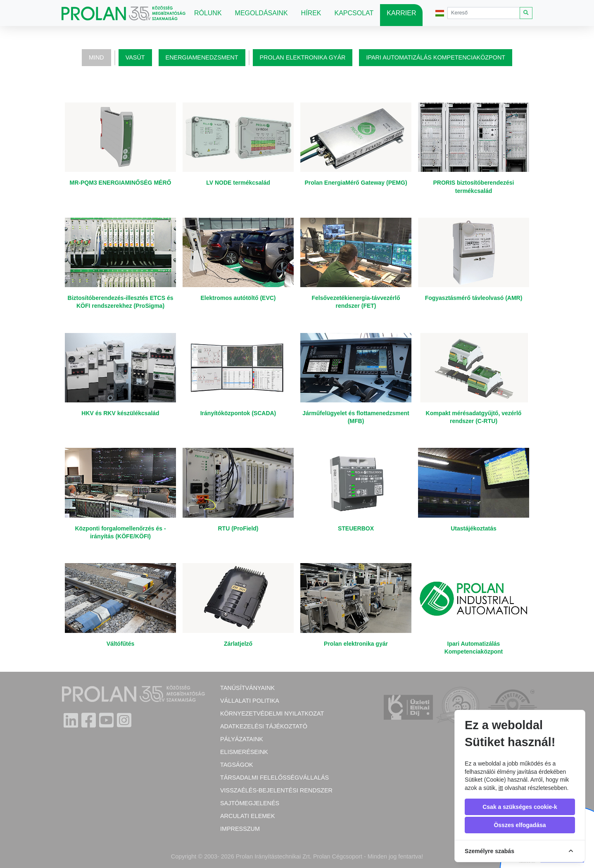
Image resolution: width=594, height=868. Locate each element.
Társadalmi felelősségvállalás (274, 778)
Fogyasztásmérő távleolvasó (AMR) (474, 298)
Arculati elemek (247, 816)
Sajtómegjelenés (250, 803)
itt (501, 788)
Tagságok (237, 765)
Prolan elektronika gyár (303, 57)
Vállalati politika (250, 701)
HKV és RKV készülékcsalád (120, 413)
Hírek (311, 13)
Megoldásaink (261, 13)
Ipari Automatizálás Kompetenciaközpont (436, 57)
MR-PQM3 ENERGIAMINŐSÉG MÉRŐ (121, 183)
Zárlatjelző (238, 644)
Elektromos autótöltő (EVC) (238, 298)
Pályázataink (242, 739)
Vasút (135, 57)
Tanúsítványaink (247, 688)
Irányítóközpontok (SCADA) (238, 413)
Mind (96, 57)
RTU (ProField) (238, 528)
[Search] (484, 13)
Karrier (401, 13)
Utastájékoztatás (474, 528)
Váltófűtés (121, 644)
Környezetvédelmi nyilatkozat (272, 713)
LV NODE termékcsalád (238, 183)
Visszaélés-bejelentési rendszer (276, 790)
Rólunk (208, 13)
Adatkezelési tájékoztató (264, 726)
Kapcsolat (354, 13)
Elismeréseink (244, 752)
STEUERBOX (356, 528)
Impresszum (240, 829)
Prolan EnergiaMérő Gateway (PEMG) (356, 183)
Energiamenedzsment (202, 57)
